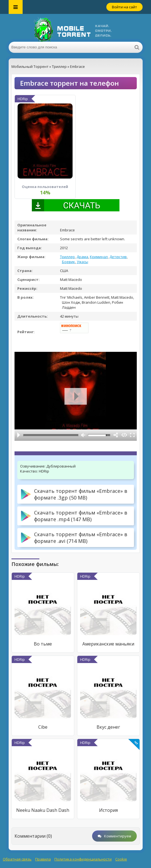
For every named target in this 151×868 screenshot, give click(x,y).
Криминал (99, 257)
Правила (43, 859)
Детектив (118, 257)
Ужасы (82, 262)
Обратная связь (17, 859)
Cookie (121, 859)
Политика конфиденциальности (83, 859)
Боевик (69, 262)
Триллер (67, 257)
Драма (82, 257)
